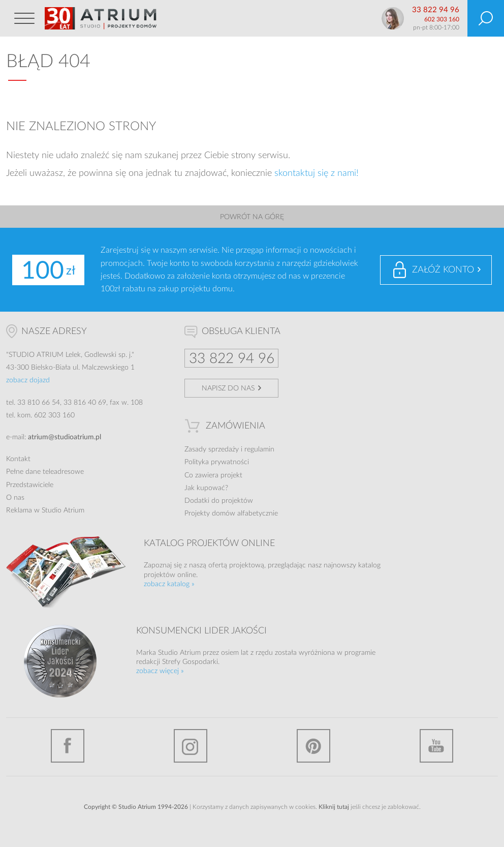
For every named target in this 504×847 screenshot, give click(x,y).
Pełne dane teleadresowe (45, 472)
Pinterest (313, 746)
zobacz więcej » (160, 671)
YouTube (436, 746)
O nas (15, 498)
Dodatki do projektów (219, 501)
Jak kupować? (206, 488)
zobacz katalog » (169, 584)
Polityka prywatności (217, 462)
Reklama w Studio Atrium (45, 510)
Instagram (191, 746)
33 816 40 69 (85, 403)
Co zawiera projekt (213, 475)
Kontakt (18, 459)
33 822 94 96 (436, 10)
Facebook (68, 746)
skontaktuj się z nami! (317, 173)
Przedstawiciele (30, 485)
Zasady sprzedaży (212, 449)
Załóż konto (443, 270)
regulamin (259, 449)
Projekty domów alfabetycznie (231, 513)
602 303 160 (442, 19)
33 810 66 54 (39, 403)
